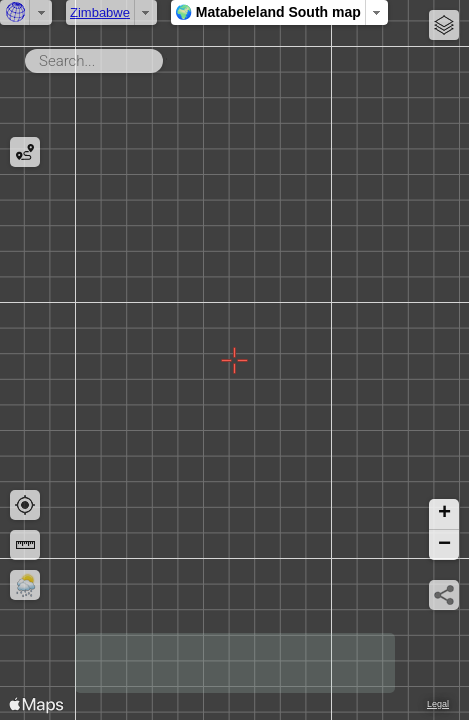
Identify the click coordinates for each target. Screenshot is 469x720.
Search (166, 57)
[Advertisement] (235, 663)
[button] (444, 514)
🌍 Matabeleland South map (268, 12)
